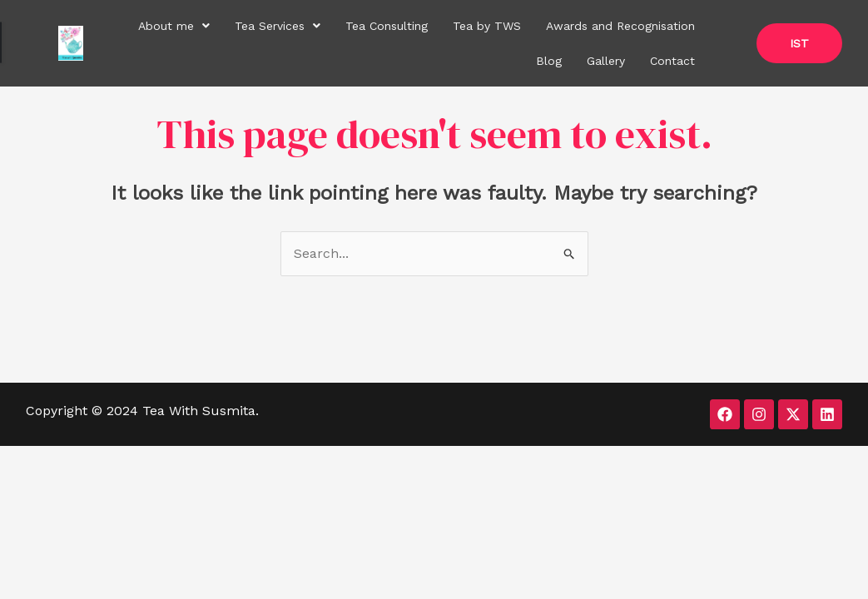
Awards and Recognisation (620, 26)
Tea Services (278, 26)
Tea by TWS (487, 26)
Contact (672, 61)
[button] (174, 26)
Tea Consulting (387, 26)
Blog (549, 61)
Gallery (606, 61)
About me (174, 26)
